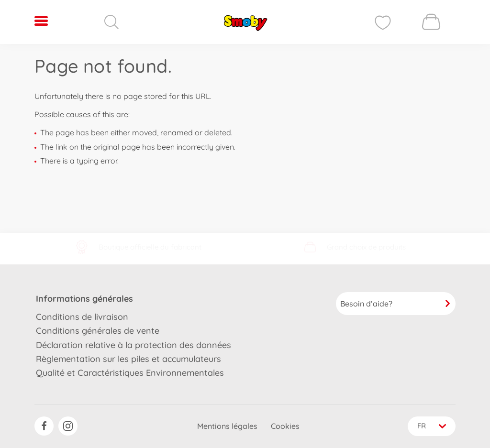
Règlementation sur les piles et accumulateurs (128, 358)
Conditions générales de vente (98, 330)
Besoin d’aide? (396, 303)
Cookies (284, 426)
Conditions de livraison (82, 316)
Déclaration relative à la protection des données (134, 344)
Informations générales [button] (84, 298)
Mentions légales (226, 426)
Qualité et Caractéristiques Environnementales (130, 372)
